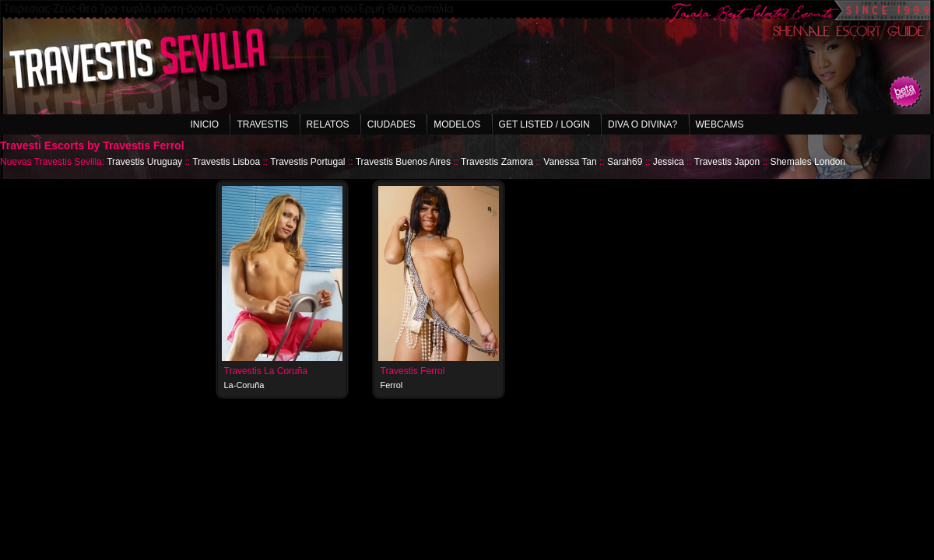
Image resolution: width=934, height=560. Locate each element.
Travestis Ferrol (413, 371)
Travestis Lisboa (226, 162)
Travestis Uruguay (144, 162)
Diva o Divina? (643, 124)
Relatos (328, 124)
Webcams (720, 124)
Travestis (262, 124)
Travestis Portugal (307, 162)
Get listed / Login (544, 124)
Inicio (204, 124)
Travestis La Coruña (266, 371)
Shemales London (808, 162)
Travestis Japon (727, 162)
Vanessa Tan (570, 162)
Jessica (669, 162)
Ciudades (392, 124)
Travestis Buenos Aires (403, 162)
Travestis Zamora (497, 162)
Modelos (457, 124)
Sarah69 (625, 162)
